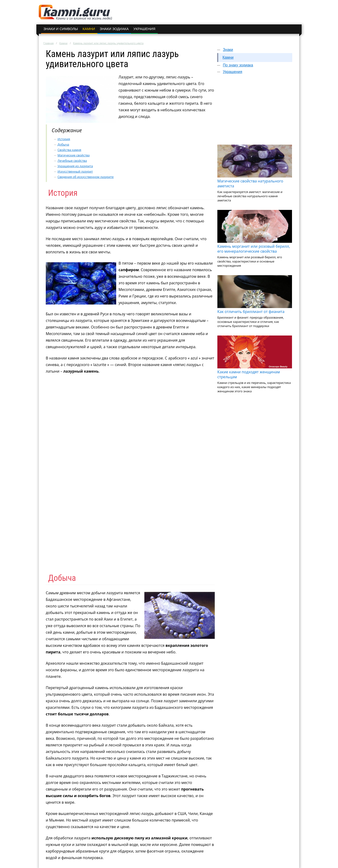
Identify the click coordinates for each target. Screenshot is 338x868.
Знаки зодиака (114, 29)
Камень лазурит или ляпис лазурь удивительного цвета (108, 43)
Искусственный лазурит (75, 171)
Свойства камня (69, 150)
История (64, 139)
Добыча (63, 144)
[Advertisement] (255, 112)
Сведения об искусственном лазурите (86, 177)
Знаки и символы (61, 29)
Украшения (144, 29)
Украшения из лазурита (75, 166)
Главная (49, 43)
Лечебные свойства (72, 161)
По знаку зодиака (238, 65)
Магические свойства (74, 155)
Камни (89, 29)
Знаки (228, 50)
